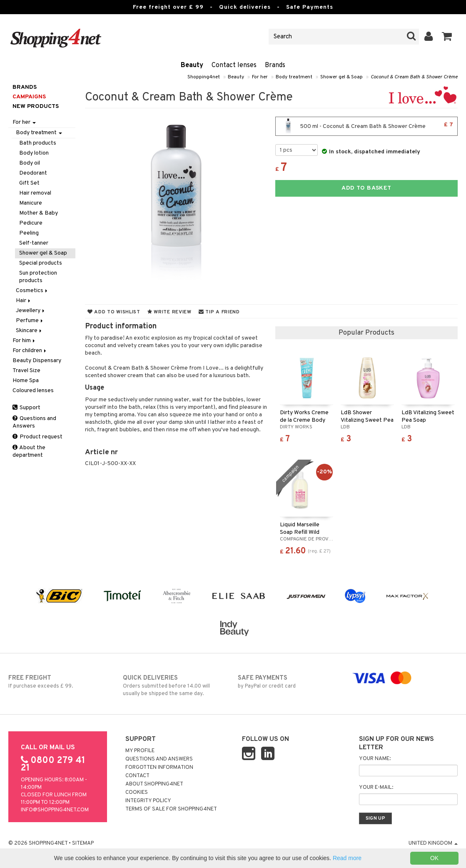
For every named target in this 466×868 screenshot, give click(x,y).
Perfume (30, 321)
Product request (37, 437)
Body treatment (294, 77)
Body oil (30, 163)
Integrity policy (148, 801)
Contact (137, 776)
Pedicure (31, 223)
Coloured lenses (33, 391)
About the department (29, 452)
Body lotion (34, 153)
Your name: (375, 759)
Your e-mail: (376, 788)
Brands (275, 65)
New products (36, 106)
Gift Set (29, 183)
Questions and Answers (34, 422)
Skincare (29, 331)
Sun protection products (38, 277)
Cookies (137, 793)
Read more (347, 858)
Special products (41, 263)
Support (26, 408)
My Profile (140, 751)
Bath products (38, 143)
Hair (24, 301)
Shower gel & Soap (341, 77)
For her (260, 77)
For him (24, 341)
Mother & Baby (39, 213)
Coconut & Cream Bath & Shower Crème (414, 77)
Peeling (29, 233)
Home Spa (26, 381)
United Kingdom (433, 843)
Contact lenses (234, 65)
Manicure (31, 203)
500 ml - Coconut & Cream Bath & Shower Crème (366, 126)
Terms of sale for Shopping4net (171, 809)
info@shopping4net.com (55, 810)
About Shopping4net (154, 784)
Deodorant (33, 173)
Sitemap (83, 843)
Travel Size (26, 371)
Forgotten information (159, 768)
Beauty (192, 65)
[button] (447, 37)
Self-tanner (34, 243)
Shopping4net (204, 77)
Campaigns (29, 97)
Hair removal (35, 193)
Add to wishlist (114, 312)
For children (30, 351)
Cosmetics (32, 291)
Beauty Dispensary (37, 361)
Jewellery (31, 311)
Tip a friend (219, 312)
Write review (169, 312)
